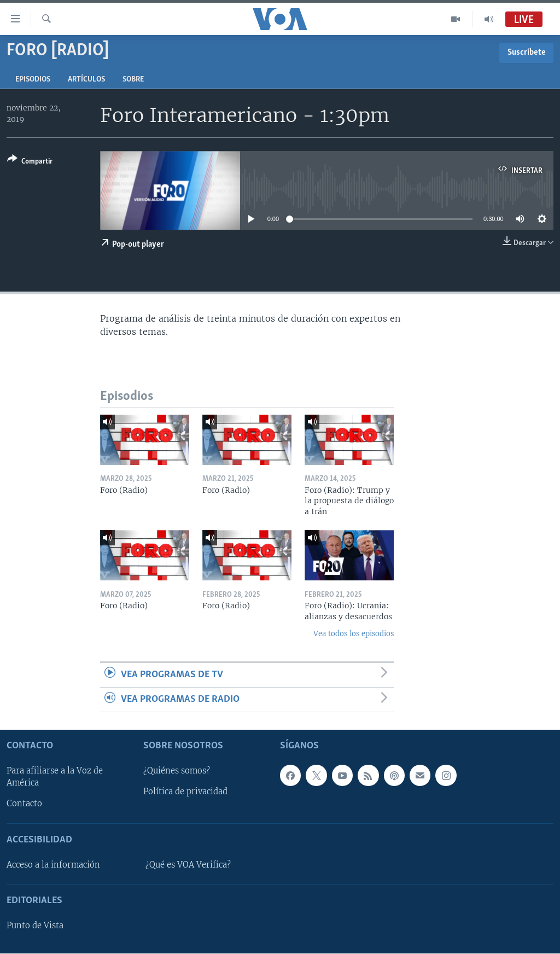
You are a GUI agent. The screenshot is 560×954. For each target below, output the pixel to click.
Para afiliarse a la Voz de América (55, 777)
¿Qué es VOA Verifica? (188, 865)
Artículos (86, 80)
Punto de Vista (35, 926)
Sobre (133, 80)
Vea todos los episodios (354, 634)
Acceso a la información (53, 865)
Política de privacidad (185, 792)
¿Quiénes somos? (177, 771)
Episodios (33, 80)
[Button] (30, 162)
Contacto (24, 804)
